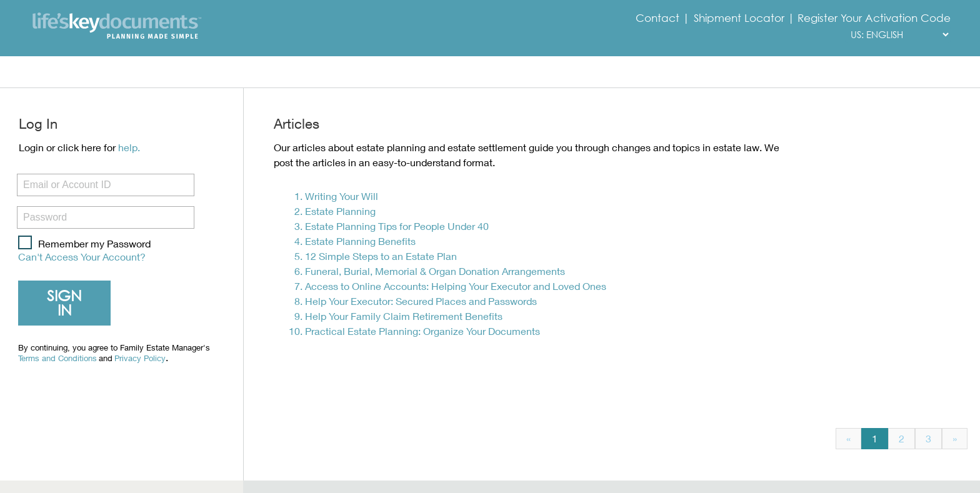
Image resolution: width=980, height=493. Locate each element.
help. (129, 147)
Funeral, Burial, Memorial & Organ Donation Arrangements (435, 271)
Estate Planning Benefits (360, 241)
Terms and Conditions (57, 359)
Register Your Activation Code (874, 18)
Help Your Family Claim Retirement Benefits (404, 316)
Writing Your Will (342, 196)
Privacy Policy (140, 359)
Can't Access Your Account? (82, 257)
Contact (659, 18)
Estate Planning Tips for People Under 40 (397, 226)
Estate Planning (340, 211)
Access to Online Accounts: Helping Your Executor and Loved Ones (456, 286)
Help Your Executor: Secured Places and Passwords (421, 301)
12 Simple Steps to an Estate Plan (381, 256)
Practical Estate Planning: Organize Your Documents (422, 331)
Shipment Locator (739, 18)
